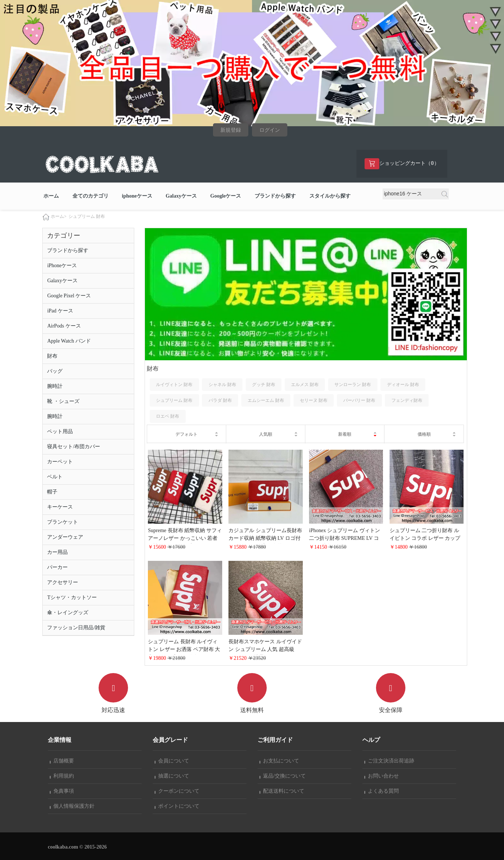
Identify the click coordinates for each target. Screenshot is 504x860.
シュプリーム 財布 (87, 217)
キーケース (60, 507)
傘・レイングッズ (68, 613)
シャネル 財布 (222, 385)
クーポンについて (177, 791)
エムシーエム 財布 (266, 400)
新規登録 (231, 130)
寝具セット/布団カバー (74, 447)
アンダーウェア (65, 537)
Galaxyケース (181, 196)
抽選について (172, 776)
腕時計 (55, 387)
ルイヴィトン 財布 (174, 385)
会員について (172, 761)
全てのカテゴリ (90, 196)
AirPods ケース (64, 326)
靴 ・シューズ (63, 402)
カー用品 (57, 553)
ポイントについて (177, 806)
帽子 (52, 492)
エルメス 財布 (305, 385)
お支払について (279, 761)
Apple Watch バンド (69, 341)
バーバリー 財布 (359, 400)
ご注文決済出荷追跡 (389, 761)
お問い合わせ (381, 776)
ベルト (55, 477)
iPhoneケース (62, 266)
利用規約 (62, 776)
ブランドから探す (275, 196)
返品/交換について (283, 776)
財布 (52, 356)
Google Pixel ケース (69, 296)
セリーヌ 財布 (314, 400)
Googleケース (226, 196)
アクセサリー (63, 583)
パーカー (57, 568)
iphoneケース (137, 196)
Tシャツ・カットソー (72, 598)
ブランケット (63, 522)
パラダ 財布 (220, 400)
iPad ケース (60, 311)
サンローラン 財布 (353, 385)
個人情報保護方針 (72, 806)
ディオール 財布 (403, 385)
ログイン (270, 130)
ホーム (51, 196)
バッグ (55, 371)
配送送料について (282, 791)
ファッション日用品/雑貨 (76, 628)
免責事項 (62, 791)
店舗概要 (62, 761)
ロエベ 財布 (168, 416)
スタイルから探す (330, 196)
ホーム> (59, 217)
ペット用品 (60, 432)
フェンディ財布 (407, 400)
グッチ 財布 (264, 385)
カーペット (60, 462)
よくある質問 (381, 791)
